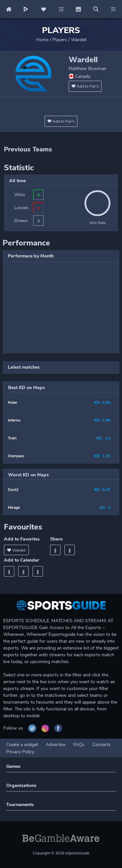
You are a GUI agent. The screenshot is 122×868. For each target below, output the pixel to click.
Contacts (102, 745)
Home (42, 40)
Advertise (56, 745)
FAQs (79, 745)
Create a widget (22, 745)
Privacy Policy (20, 752)
